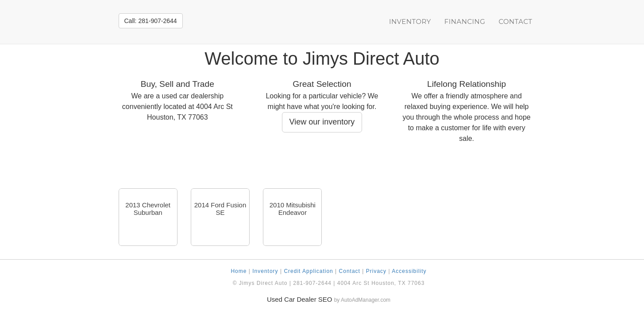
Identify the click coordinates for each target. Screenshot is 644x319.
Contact (515, 21)
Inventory (410, 21)
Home (239, 271)
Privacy (376, 271)
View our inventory (322, 122)
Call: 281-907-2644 (151, 21)
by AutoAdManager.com (362, 300)
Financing (465, 21)
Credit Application (308, 271)
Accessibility (409, 271)
